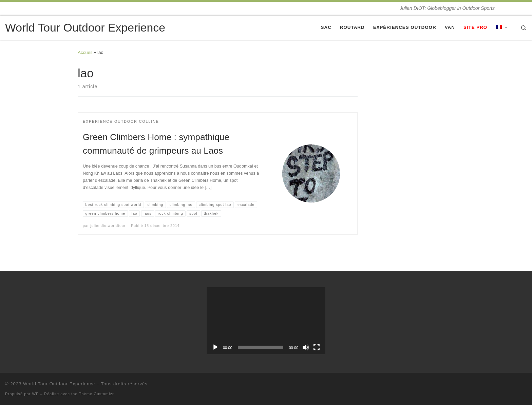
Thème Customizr (96, 394)
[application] (266, 321)
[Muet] (306, 347)
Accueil (85, 52)
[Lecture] (215, 347)
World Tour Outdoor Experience (59, 384)
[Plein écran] (317, 347)
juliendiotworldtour (108, 226)
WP (36, 394)
